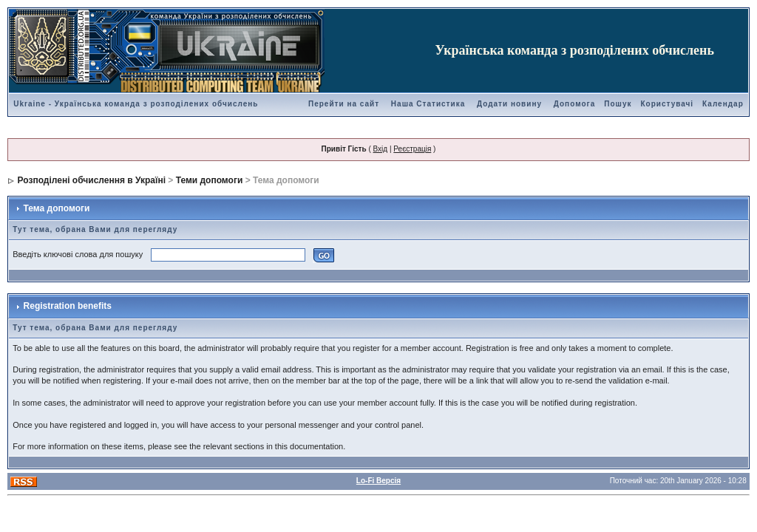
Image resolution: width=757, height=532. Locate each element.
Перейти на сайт (344, 104)
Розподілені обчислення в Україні (92, 180)
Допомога (574, 104)
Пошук (618, 104)
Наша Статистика (428, 104)
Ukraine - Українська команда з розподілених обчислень (136, 104)
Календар (723, 104)
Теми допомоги (210, 180)
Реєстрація (412, 149)
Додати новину (509, 104)
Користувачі (667, 104)
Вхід (381, 149)
